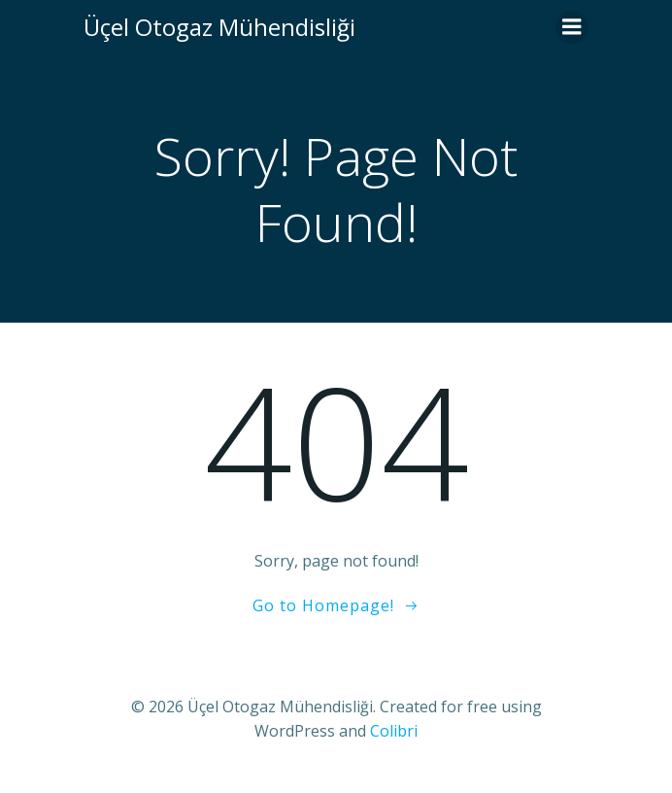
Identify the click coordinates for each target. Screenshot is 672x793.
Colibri (394, 731)
